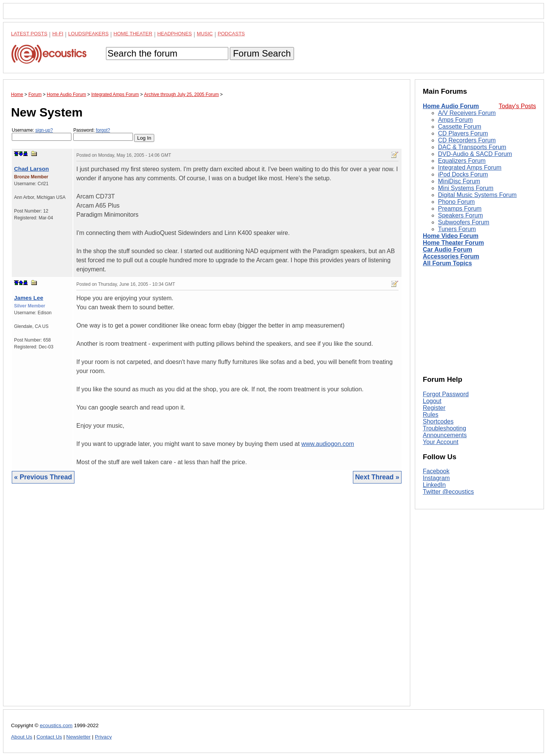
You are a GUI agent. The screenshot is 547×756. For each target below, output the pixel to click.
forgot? (103, 130)
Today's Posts (517, 106)
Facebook (436, 471)
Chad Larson (32, 169)
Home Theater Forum (453, 243)
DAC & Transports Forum (472, 147)
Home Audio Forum (451, 106)
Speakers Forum (460, 215)
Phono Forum (456, 202)
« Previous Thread (43, 477)
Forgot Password (446, 394)
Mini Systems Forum (466, 188)
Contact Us (49, 737)
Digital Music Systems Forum (477, 195)
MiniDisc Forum (459, 181)
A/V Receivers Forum (467, 113)
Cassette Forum (460, 127)
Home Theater (133, 34)
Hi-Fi (58, 34)
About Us (22, 737)
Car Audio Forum (447, 250)
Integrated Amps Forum (470, 168)
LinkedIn (434, 485)
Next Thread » (377, 477)
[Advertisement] (207, 601)
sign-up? (44, 130)
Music (205, 34)
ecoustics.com (56, 725)
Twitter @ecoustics (448, 492)
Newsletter (78, 737)
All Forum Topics (447, 263)
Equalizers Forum (462, 161)
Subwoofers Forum (464, 222)
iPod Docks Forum (463, 174)
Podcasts (231, 34)
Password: (103, 134)
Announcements (445, 435)
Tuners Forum (457, 229)
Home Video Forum (451, 236)
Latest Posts (29, 34)
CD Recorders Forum (467, 140)
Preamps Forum (460, 209)
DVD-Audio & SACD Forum (475, 154)
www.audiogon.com (328, 444)
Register (434, 408)
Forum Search (262, 53)
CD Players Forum (463, 133)
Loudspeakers (89, 34)
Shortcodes (438, 421)
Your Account (441, 442)
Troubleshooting (444, 428)
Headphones (175, 34)
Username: (42, 134)
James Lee (29, 298)
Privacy (104, 737)
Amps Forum (455, 120)
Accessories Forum (451, 256)
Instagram (436, 478)
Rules (431, 415)
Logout (432, 401)
